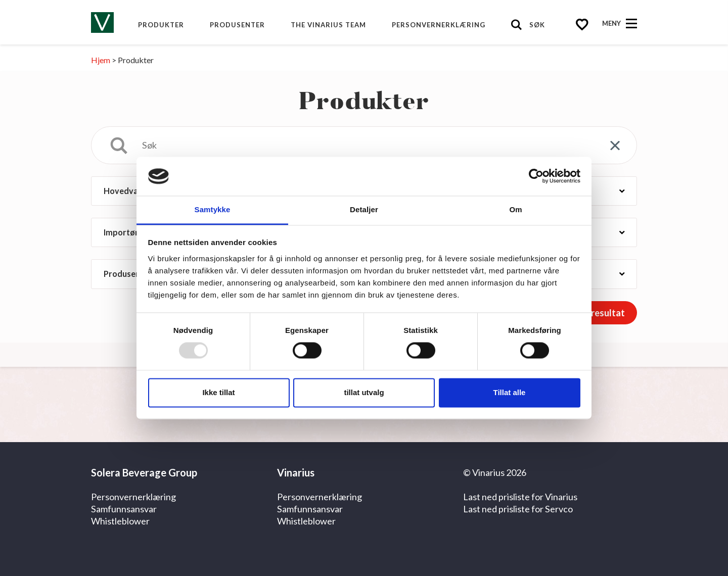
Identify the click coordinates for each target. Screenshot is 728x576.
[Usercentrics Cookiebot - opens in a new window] (536, 176)
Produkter (161, 25)
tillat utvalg (364, 392)
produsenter (237, 25)
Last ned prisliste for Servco (518, 509)
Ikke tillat (218, 392)
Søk (537, 25)
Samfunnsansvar (124, 509)
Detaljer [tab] (364, 209)
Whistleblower (120, 521)
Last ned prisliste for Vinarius (520, 497)
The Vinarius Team (328, 25)
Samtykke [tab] (213, 209)
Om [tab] (515, 209)
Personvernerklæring (439, 25)
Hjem (101, 60)
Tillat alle (510, 392)
